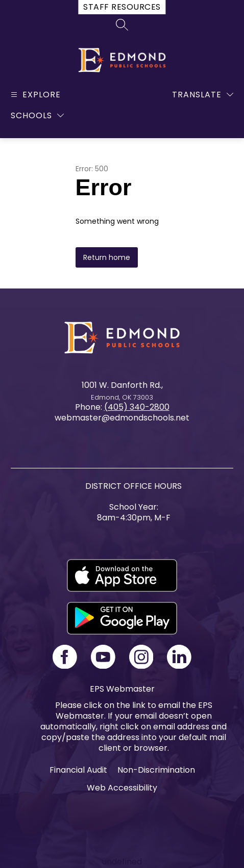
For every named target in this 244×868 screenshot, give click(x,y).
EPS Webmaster (122, 689)
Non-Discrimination (156, 770)
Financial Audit (78, 770)
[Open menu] (34, 95)
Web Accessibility (122, 788)
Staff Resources (122, 7)
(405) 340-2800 (137, 407)
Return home (107, 257)
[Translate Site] (203, 95)
